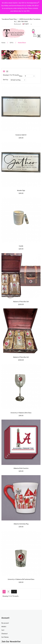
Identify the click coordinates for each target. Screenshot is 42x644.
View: (21, 76)
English (26, 24)
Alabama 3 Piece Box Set (21, 302)
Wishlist (4, 627)
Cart (3, 630)
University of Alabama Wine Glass (21, 413)
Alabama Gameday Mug (21, 524)
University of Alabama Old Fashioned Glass (21, 579)
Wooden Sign (21, 191)
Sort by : (6, 80)
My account (18, 24)
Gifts (12, 43)
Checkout (5, 634)
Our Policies (5, 637)
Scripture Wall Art (21, 135)
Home (3, 43)
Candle (21, 246)
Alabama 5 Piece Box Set (21, 357)
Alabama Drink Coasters (21, 468)
